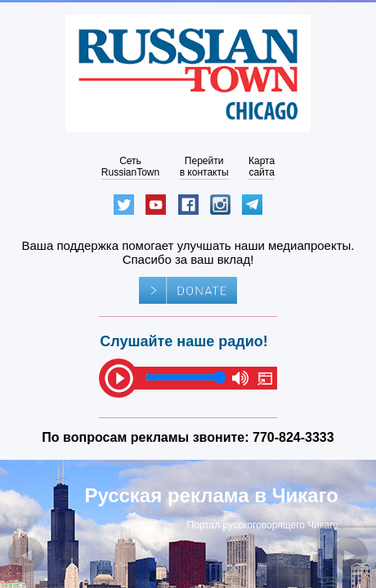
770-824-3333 (293, 437)
